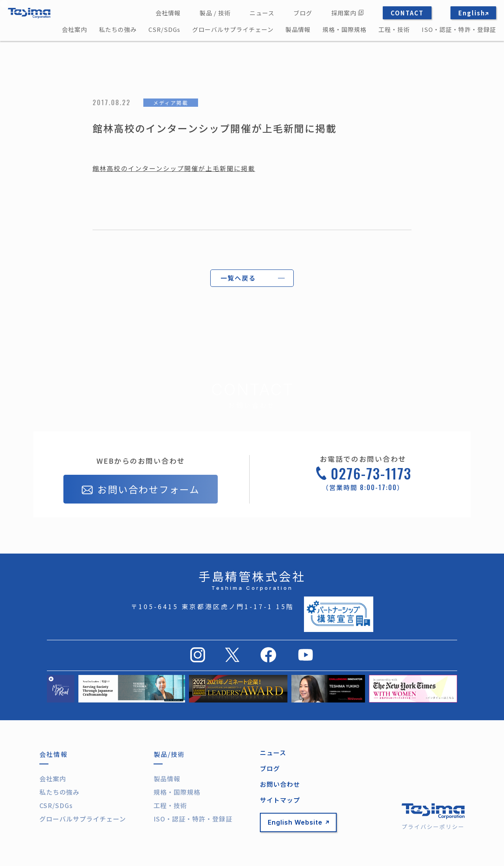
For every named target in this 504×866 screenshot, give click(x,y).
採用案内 (347, 13)
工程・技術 (394, 29)
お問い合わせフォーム (141, 490)
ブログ (303, 13)
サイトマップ (280, 800)
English (473, 13)
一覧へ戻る (238, 278)
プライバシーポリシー (433, 827)
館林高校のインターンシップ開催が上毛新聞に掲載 (174, 168)
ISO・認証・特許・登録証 (459, 29)
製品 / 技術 (215, 13)
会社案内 (74, 29)
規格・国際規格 (345, 29)
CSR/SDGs (164, 29)
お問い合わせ (280, 784)
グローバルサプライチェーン (233, 29)
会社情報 (168, 13)
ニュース (262, 13)
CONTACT (407, 13)
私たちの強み (118, 29)
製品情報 (298, 29)
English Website (298, 822)
